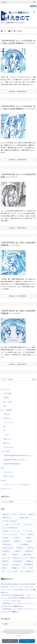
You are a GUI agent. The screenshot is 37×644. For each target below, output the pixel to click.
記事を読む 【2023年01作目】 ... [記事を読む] (18, 92)
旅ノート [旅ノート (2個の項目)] (6, 558)
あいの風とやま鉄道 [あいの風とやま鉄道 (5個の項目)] (10, 521)
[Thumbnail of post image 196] (14, 127)
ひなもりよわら (8, 472)
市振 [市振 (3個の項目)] (5, 555)
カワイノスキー (8, 422)
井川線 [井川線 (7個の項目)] (17, 538)
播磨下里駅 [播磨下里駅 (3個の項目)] (28, 555)
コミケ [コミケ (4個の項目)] (28, 531)
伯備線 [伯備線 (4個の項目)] (29, 538)
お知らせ (4, 480)
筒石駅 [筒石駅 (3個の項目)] (5, 561)
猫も (5, 427)
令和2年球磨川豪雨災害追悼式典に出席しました (18, 456)
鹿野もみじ (7, 443)
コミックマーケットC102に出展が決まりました (16, 590)
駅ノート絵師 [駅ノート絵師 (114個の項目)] (27, 571)
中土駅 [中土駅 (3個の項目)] (5, 538)
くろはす (6, 435)
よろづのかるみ (8, 447)
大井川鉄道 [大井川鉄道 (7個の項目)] (7, 544)
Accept (27, 641)
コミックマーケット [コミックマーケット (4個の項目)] (10, 534)
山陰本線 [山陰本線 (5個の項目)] (29, 551)
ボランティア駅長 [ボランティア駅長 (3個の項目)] (27, 534)
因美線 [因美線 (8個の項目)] (18, 541)
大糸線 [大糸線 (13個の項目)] (31, 548)
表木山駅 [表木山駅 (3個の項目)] (16, 565)
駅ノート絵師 (7, 402)
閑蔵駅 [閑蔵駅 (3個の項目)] (15, 568)
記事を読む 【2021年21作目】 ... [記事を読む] (18, 160)
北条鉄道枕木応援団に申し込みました (15, 460)
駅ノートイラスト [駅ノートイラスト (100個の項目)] (10, 571)
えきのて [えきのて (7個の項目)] (28, 524)
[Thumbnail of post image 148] (14, 332)
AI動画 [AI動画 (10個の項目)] (6, 514)
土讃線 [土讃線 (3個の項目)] (29, 541)
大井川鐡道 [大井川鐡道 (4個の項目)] (24, 544)
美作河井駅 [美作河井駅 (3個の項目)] (18, 561)
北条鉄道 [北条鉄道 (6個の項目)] (6, 541)
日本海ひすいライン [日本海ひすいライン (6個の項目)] (20, 558)
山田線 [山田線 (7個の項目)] (18, 551)
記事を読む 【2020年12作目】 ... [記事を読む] (18, 364)
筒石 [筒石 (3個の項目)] (32, 558)
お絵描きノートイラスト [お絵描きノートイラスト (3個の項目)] (11, 531)
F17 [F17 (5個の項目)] (14, 514)
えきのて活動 (5, 451)
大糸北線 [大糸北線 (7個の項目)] (20, 548)
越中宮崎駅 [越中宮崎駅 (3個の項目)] (29, 565)
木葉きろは (7, 418)
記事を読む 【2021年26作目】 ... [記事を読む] (18, 296)
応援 (2, 468)
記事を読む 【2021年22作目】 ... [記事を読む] (18, 228)
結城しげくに (7, 439)
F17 (5, 431)
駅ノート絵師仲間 (7, 410)
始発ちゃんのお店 (9, 476)
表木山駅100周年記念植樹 (11, 464)
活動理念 (6, 398)
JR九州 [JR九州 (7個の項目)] (22, 514)
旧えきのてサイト (7, 489)
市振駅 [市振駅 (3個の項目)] (15, 555)
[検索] (35, 2)
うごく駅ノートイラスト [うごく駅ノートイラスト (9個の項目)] (11, 524)
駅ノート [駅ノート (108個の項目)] (28, 568)
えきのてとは (5, 389)
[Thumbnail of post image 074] (14, 196)
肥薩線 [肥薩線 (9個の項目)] (30, 561)
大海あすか (7, 414)
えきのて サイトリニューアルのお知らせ (16, 484)
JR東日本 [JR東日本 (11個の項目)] (7, 518)
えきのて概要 (7, 393)
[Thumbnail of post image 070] (14, 264)
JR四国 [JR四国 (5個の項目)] (31, 514)
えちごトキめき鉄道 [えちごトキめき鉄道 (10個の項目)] (10, 528)
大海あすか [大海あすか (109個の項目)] (8, 548)
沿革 (5, 406)
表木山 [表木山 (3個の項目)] (5, 565)
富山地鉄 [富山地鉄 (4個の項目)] (6, 551)
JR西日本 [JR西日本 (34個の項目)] (24, 518)
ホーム (4, 31)
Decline (10, 641)
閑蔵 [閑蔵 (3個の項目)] (5, 568)
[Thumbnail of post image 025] (14, 62)
